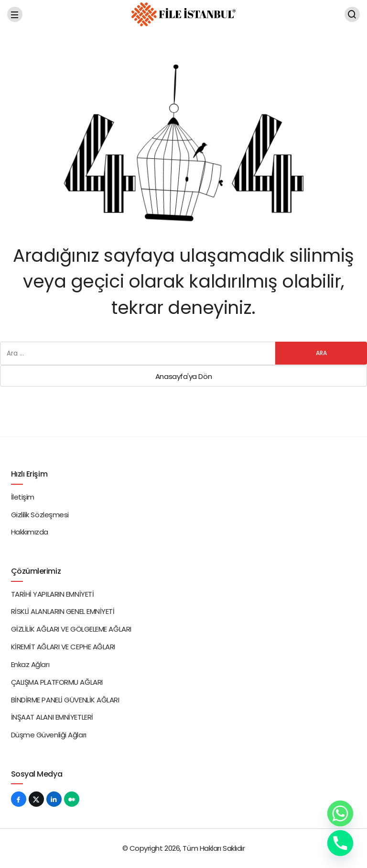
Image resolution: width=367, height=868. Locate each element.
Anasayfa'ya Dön (183, 376)
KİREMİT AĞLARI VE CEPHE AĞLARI (63, 647)
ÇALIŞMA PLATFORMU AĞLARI (57, 682)
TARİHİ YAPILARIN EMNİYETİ (53, 594)
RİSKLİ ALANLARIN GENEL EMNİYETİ (63, 611)
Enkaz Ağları (30, 664)
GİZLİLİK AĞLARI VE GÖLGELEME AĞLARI (71, 629)
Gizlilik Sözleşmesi (40, 515)
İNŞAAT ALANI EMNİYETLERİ (52, 717)
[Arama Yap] (352, 14)
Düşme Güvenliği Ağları (49, 735)
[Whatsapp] (340, 813)
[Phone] (340, 843)
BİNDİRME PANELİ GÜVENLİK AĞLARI (65, 700)
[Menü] (15, 14)
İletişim (23, 497)
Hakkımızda (30, 532)
